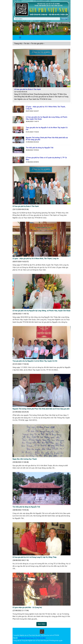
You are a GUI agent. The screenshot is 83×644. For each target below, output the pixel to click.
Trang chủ (18, 43)
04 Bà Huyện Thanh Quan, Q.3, (27, 638)
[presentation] (18, 29)
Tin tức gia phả (37, 43)
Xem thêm (42, 624)
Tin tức (27, 43)
